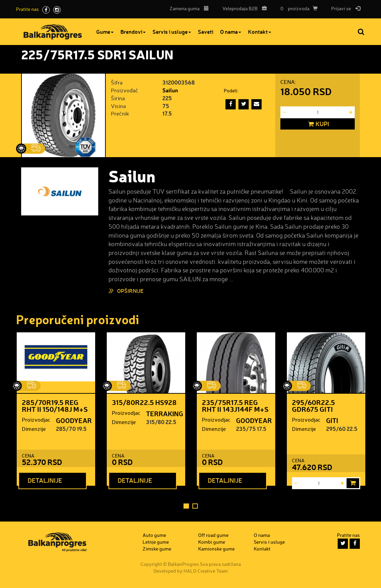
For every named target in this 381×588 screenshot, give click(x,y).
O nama (231, 32)
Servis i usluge (172, 32)
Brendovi (133, 32)
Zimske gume (157, 549)
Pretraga (362, 32)
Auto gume (154, 535)
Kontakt (260, 32)
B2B (243, 8)
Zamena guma (189, 8)
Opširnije (130, 291)
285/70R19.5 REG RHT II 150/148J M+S (55, 406)
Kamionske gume (216, 549)
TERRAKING (165, 413)
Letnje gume (156, 542)
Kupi (318, 124)
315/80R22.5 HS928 (144, 402)
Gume (105, 32)
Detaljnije (45, 480)
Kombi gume (212, 542)
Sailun (170, 90)
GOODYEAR (74, 420)
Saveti (206, 32)
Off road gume (213, 535)
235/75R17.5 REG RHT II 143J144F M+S (235, 406)
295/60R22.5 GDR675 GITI (313, 406)
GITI (332, 420)
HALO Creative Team (206, 571)
